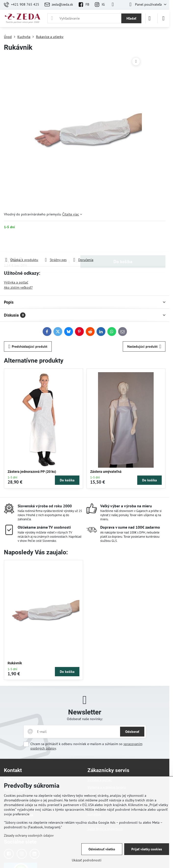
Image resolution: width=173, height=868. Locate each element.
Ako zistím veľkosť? (18, 287)
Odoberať (132, 732)
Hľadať (131, 18)
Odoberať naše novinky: (85, 719)
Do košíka (123, 243)
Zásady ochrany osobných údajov (29, 835)
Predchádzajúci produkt (28, 347)
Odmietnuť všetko (102, 849)
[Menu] (163, 18)
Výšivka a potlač (16, 282)
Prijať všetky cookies (147, 849)
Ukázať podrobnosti (87, 860)
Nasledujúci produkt (144, 347)
